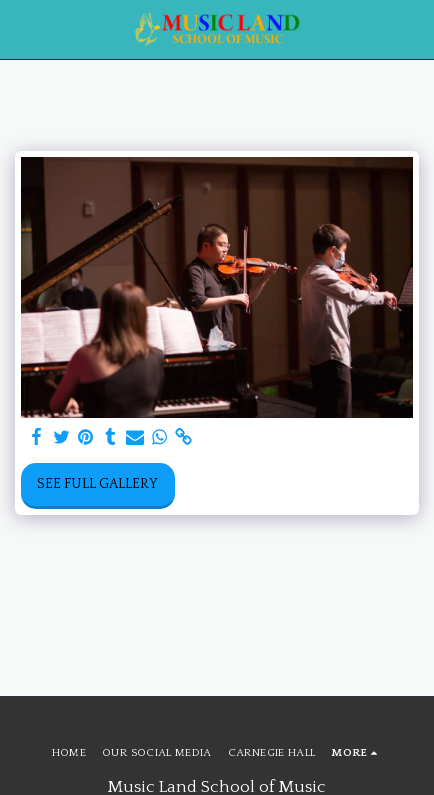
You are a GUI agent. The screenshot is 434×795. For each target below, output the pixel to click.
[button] (22, 29)
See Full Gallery (97, 484)
